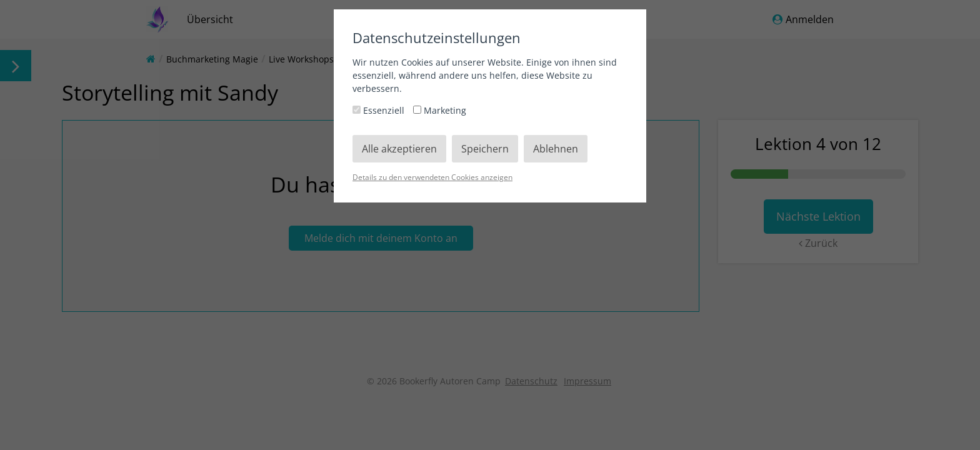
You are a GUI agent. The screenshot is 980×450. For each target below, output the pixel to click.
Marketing (440, 110)
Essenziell (380, 110)
